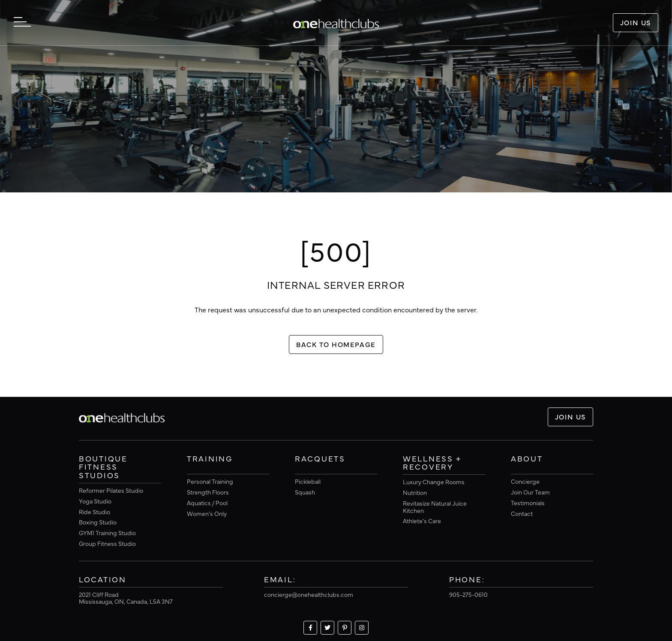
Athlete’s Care (422, 521)
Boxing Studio (98, 522)
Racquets (320, 459)
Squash (305, 492)
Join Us (636, 22)
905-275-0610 (468, 594)
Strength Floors (208, 492)
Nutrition (415, 492)
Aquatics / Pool (207, 503)
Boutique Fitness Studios (103, 467)
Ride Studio (94, 512)
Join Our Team (530, 492)
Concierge (525, 481)
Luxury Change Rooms (434, 482)
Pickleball (308, 481)
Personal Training (210, 481)
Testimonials (528, 503)
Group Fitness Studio (107, 543)
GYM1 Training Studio (107, 533)
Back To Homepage (336, 344)
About (527, 459)
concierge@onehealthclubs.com (309, 594)
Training (210, 459)
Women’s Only (207, 513)
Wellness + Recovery (432, 463)
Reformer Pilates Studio (111, 490)
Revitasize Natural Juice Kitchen (435, 507)
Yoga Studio (95, 501)
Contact (522, 513)
